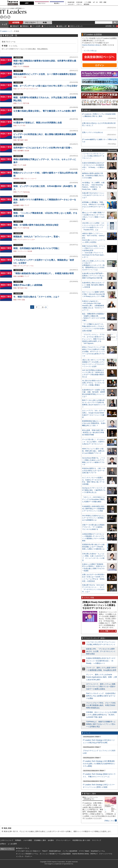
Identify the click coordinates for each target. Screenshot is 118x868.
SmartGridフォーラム (98, 851)
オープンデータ (23, 89)
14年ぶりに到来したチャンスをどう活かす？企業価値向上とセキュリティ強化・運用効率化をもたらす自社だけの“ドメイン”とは (93, 265)
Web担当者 (71, 2)
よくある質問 (12, 844)
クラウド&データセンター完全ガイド (28, 851)
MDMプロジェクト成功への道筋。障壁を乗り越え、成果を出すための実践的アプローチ (93, 451)
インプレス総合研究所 (70, 851)
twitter (2, 17)
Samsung (26, 192)
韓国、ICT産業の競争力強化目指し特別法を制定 (36, 225)
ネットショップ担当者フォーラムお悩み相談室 (55, 854)
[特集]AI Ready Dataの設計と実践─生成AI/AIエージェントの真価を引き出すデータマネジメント (99, 605)
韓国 (15, 67)
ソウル (31, 266)
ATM (19, 300)
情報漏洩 (26, 67)
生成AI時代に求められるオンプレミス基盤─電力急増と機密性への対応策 (93, 285)
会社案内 (51, 840)
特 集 (45, 23)
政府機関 (21, 151)
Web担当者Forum (55, 851)
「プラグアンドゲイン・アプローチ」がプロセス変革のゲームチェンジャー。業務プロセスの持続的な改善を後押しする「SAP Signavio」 (93, 339)
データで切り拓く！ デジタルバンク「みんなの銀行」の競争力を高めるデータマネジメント (94, 442)
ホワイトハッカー (29, 240)
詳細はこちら (109, 821)
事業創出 (26, 26)
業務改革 (16, 26)
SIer (26, 288)
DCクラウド (42, 3)
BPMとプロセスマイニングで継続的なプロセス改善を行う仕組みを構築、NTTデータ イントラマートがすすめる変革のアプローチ (93, 352)
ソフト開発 (88, 2)
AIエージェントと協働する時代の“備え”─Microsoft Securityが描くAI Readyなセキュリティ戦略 (93, 294)
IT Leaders (13, 12)
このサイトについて (7, 840)
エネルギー (71, 4)
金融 (25, 77)
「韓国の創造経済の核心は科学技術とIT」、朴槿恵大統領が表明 (44, 273)
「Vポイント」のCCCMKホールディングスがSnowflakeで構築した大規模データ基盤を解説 (94, 499)
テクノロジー (30, 23)
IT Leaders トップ (6, 31)
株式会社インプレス (23, 848)
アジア (20, 67)
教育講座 (87, 4)
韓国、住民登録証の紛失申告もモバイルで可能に (36, 248)
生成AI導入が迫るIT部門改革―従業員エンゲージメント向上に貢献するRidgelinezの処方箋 (93, 276)
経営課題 (16, 23)
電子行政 (26, 103)
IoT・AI (95, 2)
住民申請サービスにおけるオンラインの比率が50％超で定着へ (43, 148)
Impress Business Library (91, 45)
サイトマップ (97, 840)
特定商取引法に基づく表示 (81, 840)
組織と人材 (63, 26)
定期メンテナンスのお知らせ (92, 132)
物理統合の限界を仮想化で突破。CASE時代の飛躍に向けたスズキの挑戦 (93, 176)
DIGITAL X (94, 854)
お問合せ (3, 844)
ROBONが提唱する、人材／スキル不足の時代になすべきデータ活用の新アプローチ (94, 471)
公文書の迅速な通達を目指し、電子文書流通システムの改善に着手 (45, 111)
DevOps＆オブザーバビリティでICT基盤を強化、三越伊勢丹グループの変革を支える (94, 490)
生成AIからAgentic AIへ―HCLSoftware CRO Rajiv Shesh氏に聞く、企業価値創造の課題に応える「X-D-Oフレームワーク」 (93, 306)
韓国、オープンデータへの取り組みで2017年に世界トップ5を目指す (46, 86)
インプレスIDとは (90, 51)
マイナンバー (34, 89)
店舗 (23, 300)
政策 (26, 140)
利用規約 (18, 840)
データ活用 (36, 26)
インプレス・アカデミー (24, 856)
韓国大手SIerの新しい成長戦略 (28, 285)
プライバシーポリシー (63, 840)
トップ (4, 24)
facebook (5, 17)
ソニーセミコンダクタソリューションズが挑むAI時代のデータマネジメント (93, 156)
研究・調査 (103, 2)
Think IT (45, 851)
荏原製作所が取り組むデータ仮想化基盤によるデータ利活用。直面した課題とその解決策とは (93, 547)
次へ (43, 308)
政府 (25, 165)
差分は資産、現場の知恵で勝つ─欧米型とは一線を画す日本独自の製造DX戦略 (93, 432)
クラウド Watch (84, 851)
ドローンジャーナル (106, 854)
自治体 (27, 151)
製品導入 (57, 3)
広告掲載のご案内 (40, 840)
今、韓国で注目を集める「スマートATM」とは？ (36, 297)
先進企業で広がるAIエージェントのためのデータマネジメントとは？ (93, 195)
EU (24, 126)
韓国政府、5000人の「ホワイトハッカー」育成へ (37, 237)
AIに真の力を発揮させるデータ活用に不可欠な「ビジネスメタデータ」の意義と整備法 (93, 383)
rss (9, 17)
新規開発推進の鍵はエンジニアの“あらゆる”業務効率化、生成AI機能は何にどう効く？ (94, 423)
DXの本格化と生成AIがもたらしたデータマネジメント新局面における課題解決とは (94, 518)
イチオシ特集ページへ (107, 631)
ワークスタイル (49, 26)
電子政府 (21, 140)
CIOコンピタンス (76, 26)
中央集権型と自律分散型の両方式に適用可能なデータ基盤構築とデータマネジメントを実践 (93, 509)
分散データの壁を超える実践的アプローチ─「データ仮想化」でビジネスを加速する (93, 527)
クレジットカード (31, 179)
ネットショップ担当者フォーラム (27, 854)
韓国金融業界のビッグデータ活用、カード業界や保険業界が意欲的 (45, 74)
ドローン (79, 4)
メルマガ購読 (28, 840)
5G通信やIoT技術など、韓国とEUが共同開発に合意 (38, 123)
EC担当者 (79, 2)
